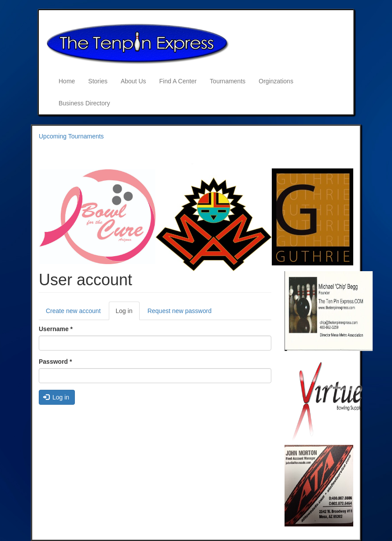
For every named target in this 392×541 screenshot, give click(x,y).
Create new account (73, 311)
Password (55, 362)
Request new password (180, 311)
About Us (133, 81)
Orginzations (276, 81)
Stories (98, 81)
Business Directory (84, 103)
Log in (128, 313)
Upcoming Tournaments (71, 136)
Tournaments (227, 81)
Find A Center (178, 81)
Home (67, 81)
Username (56, 329)
